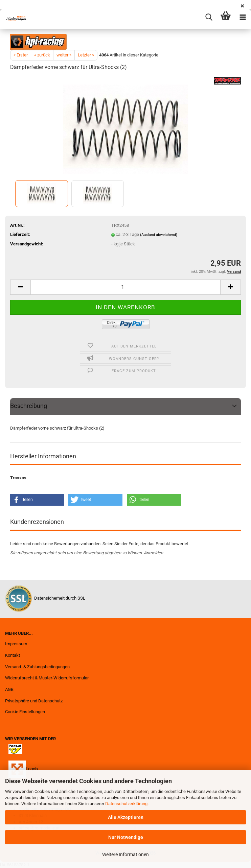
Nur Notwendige (126, 837)
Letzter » (86, 55)
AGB (9, 689)
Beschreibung (29, 406)
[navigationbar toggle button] (243, 17)
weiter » (64, 55)
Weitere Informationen (125, 854)
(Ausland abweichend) (159, 235)
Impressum (16, 644)
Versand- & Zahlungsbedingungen (37, 667)
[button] (20, 287)
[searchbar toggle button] (209, 17)
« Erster (21, 55)
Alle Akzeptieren (126, 817)
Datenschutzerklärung (126, 804)
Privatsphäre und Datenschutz (34, 701)
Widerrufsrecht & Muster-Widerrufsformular (47, 678)
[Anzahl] (125, 287)
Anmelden (153, 553)
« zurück (42, 55)
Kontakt (13, 655)
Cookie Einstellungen (25, 712)
